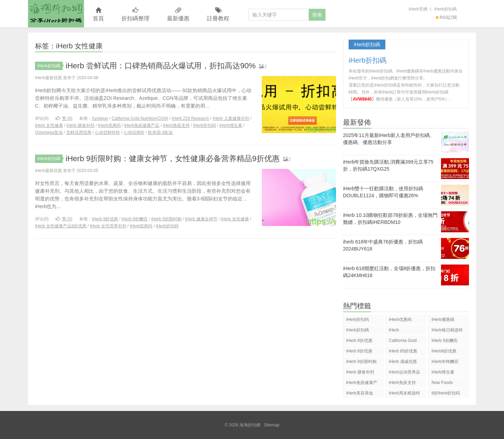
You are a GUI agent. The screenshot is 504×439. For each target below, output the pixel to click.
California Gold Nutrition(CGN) (140, 118)
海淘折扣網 (56, 14)
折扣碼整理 (135, 15)
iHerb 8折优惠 (359, 351)
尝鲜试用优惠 (79, 132)
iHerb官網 (418, 9)
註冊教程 (218, 15)
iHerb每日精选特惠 (447, 331)
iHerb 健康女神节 (201, 219)
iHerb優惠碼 (443, 320)
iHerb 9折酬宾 (135, 219)
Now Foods (442, 383)
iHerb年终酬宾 (445, 362)
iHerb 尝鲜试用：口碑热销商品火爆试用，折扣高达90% (161, 66)
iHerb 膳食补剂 (80, 125)
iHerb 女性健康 (49, 125)
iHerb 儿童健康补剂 (231, 118)
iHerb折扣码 (205, 125)
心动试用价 (134, 132)
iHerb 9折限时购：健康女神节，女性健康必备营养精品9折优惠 (173, 159)
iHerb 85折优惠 (403, 351)
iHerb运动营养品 (404, 372)
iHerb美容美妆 (360, 393)
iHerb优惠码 (109, 125)
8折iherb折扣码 (446, 393)
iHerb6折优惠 (444, 351)
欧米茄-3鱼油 (160, 132)
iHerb (394, 330)
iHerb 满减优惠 (403, 362)
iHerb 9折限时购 (166, 219)
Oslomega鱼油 (49, 132)
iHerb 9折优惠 (105, 219)
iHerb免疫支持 (176, 125)
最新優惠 (178, 15)
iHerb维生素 (231, 125)
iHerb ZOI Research (191, 118)
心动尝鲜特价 (107, 132)
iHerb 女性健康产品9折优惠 (61, 226)
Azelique (100, 118)
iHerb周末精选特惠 (404, 394)
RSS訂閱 (446, 18)
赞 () (64, 118)
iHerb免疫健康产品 (142, 125)
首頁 (98, 15)
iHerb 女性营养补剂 (108, 226)
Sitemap (272, 425)
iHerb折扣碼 (445, 9)
